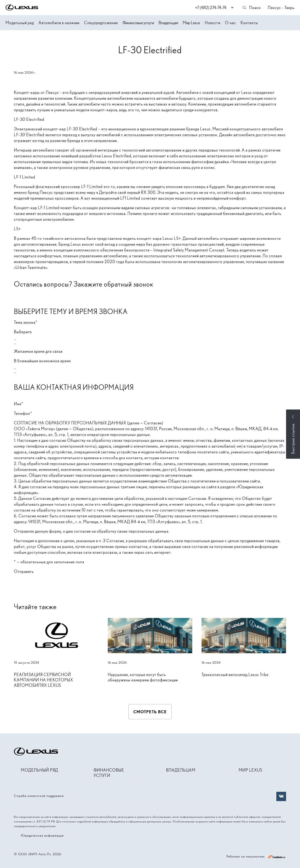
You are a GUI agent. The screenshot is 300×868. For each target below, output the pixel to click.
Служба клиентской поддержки (39, 796)
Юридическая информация (42, 835)
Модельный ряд (20, 23)
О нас (230, 23)
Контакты (249, 23)
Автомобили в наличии (59, 23)
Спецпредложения (101, 23)
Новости (213, 23)
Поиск (251, 8)
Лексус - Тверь (281, 8)
